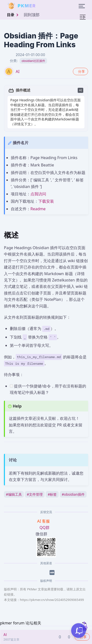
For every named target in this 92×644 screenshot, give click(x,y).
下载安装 (46, 201)
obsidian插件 (73, 494)
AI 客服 (44, 521)
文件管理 (35, 494)
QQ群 (45, 527)
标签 (52, 494)
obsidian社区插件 (33, 61)
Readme (38, 209)
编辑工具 (14, 494)
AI (18, 71)
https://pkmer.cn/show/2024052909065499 (52, 600)
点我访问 (38, 194)
